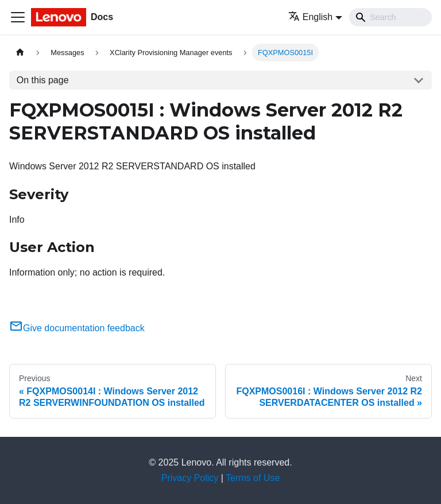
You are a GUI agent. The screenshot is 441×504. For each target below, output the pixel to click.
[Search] (390, 17)
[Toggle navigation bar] (18, 17)
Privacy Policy (190, 478)
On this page (43, 80)
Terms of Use (253, 478)
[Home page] (20, 53)
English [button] (310, 17)
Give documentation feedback (77, 328)
